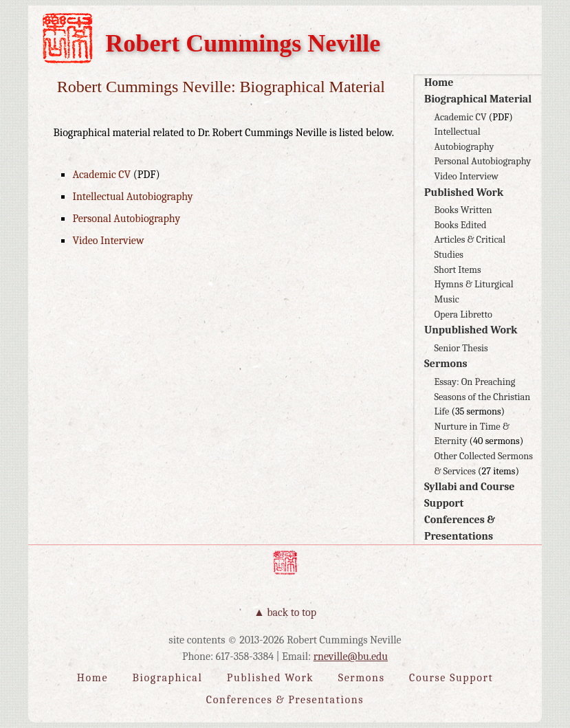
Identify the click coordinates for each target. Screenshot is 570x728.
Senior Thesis (461, 348)
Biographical (168, 678)
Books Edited (460, 225)
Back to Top (292, 613)
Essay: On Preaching (474, 382)
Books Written (463, 210)
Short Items (457, 270)
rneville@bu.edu (351, 657)
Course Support (451, 678)
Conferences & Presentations (285, 700)
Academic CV (460, 117)
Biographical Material (478, 99)
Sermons (446, 364)
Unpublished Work (471, 330)
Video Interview (466, 176)
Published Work (464, 192)
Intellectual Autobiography (132, 197)
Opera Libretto (463, 315)
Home (439, 82)
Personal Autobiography (482, 161)
